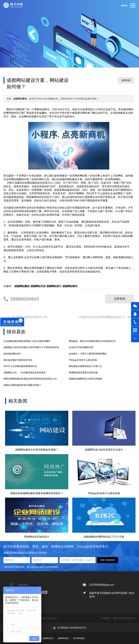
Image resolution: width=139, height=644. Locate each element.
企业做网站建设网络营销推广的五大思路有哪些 (27, 341)
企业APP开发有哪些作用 (81, 347)
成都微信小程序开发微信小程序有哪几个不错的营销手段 (31, 347)
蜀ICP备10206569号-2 (124, 618)
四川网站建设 (79, 638)
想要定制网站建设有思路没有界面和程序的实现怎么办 (30, 379)
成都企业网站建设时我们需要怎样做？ (22, 385)
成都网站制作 (63, 638)
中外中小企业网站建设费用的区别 (20, 366)
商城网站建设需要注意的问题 (83, 373)
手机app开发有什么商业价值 (83, 360)
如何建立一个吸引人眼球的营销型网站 (88, 354)
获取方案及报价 (108, 560)
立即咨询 (119, 299)
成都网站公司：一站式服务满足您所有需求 (25, 373)
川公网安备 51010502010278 (71, 628)
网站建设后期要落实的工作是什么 (85, 366)
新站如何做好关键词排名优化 (18, 360)
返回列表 (126, 80)
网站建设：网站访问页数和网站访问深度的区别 (92, 341)
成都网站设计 (48, 638)
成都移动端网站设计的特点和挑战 (85, 379)
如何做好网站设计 (12, 354)
